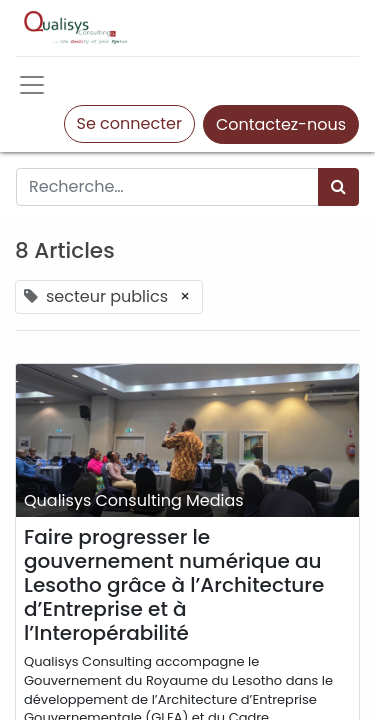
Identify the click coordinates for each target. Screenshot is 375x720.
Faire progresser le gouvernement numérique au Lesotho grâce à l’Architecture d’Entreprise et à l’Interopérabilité (174, 585)
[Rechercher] (338, 187)
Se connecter (129, 123)
